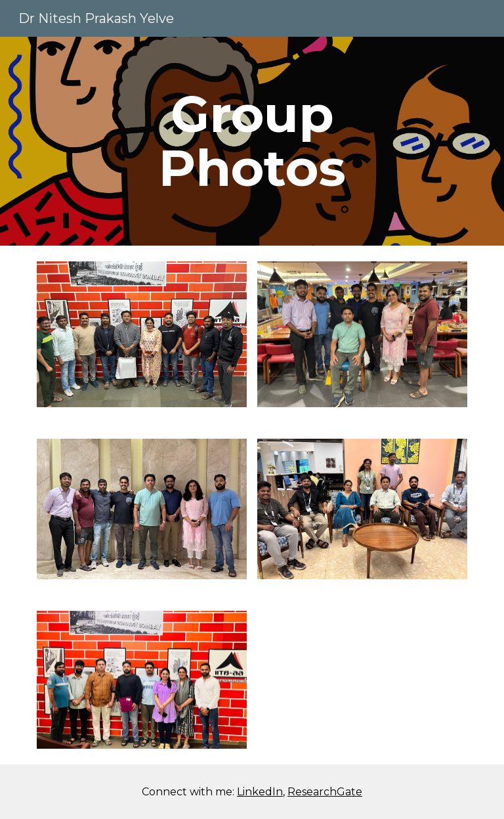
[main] (252, 141)
